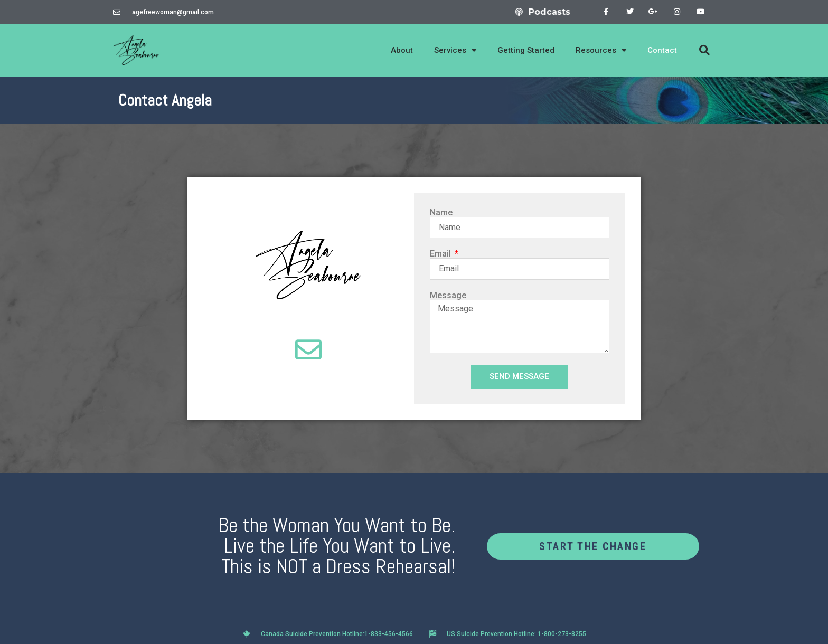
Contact (662, 50)
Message (448, 296)
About (402, 50)
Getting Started (526, 50)
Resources (601, 50)
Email (441, 254)
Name (441, 213)
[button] (704, 50)
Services (455, 50)
